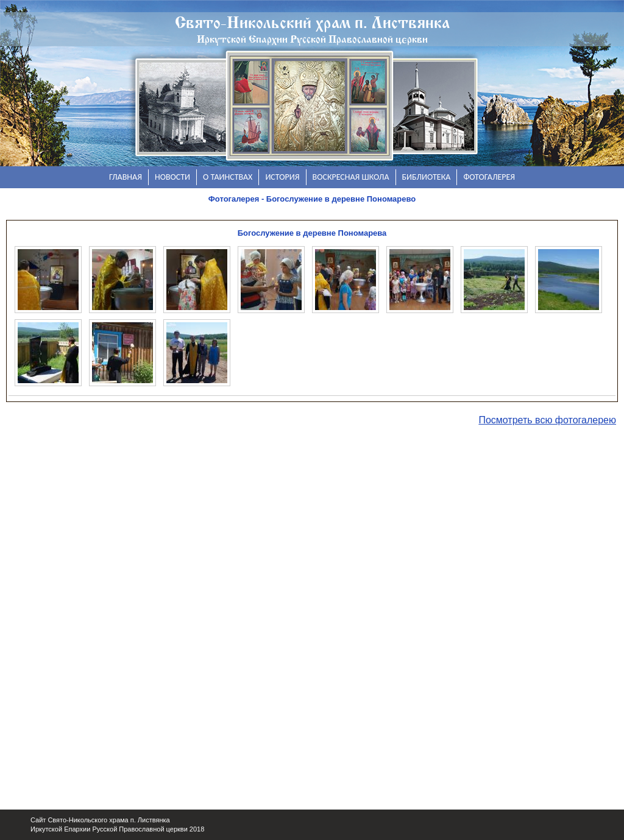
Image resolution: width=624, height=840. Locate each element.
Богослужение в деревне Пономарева (312, 233)
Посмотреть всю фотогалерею (547, 420)
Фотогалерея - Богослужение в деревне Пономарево (312, 199)
